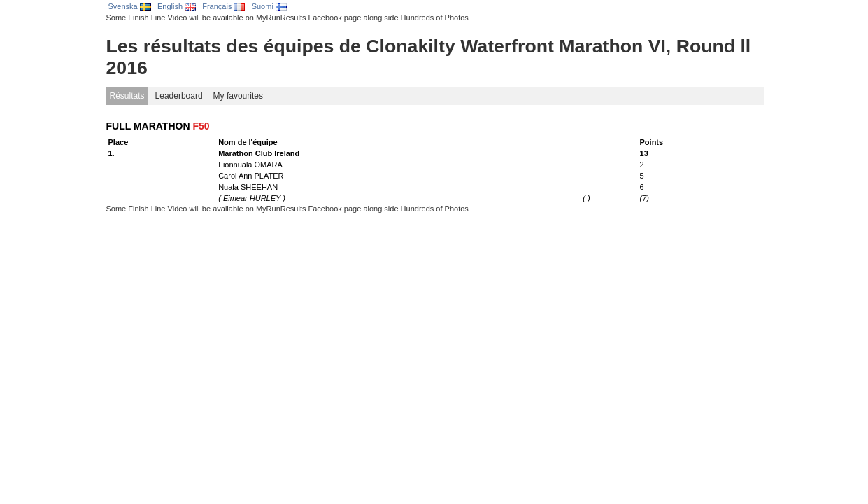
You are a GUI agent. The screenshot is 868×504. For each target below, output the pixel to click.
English (177, 6)
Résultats (127, 96)
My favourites (238, 96)
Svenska (130, 6)
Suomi (269, 6)
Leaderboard (179, 96)
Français (223, 6)
